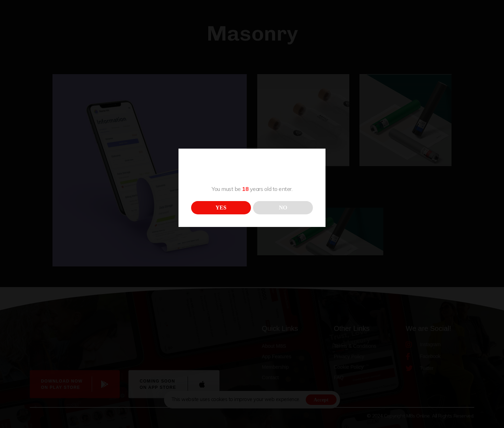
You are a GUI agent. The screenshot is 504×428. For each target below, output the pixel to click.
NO (283, 208)
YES (221, 208)
